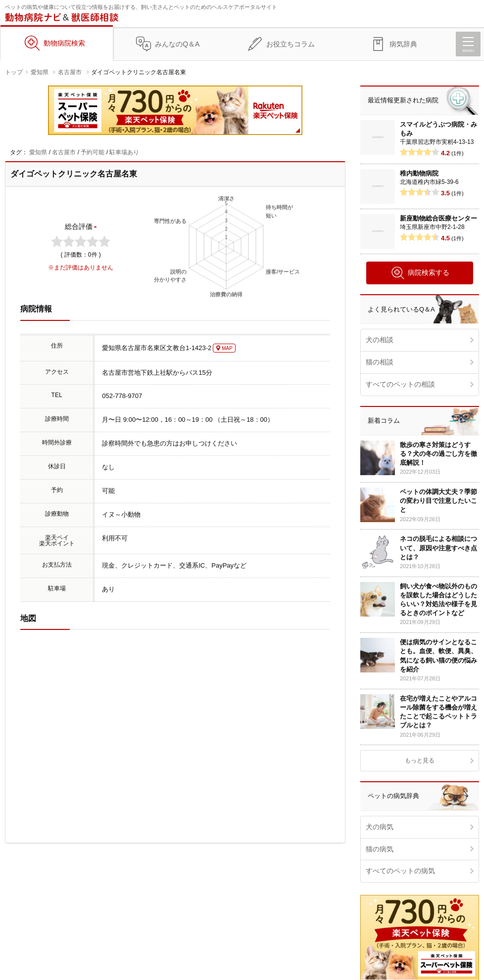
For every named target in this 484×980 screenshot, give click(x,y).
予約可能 (93, 152)
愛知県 (40, 72)
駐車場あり (124, 152)
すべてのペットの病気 (400, 871)
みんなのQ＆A (177, 44)
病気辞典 (403, 44)
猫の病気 (380, 849)
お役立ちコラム (290, 44)
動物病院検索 (64, 43)
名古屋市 (70, 72)
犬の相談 (380, 340)
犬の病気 (380, 827)
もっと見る (420, 760)
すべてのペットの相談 (400, 384)
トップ (14, 72)
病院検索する (420, 273)
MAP (227, 348)
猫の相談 (380, 362)
